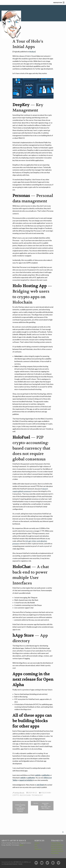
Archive (36, 803)
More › (22, 845)
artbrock (17, 862)
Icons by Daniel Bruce (57, 845)
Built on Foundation (57, 847)
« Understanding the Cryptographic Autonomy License (20, 807)
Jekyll (26, 862)
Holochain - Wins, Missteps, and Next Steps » (46, 806)
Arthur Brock (19, 793)
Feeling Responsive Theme (13, 864)
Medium (32, 52)
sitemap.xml (38, 849)
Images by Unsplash (57, 849)
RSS (36, 845)
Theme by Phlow (56, 843)
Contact (37, 843)
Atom (36, 847)
